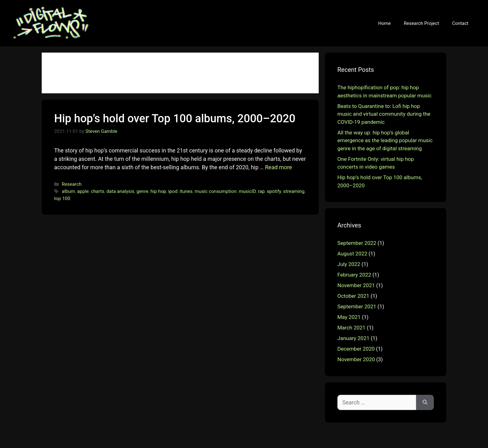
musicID (247, 191)
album (68, 191)
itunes (186, 191)
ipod (173, 191)
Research (71, 184)
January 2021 (353, 338)
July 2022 (349, 264)
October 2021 (353, 296)
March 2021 (351, 328)
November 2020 (356, 359)
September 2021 (357, 306)
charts (98, 191)
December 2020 (356, 349)
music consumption (216, 191)
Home (384, 23)
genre (142, 191)
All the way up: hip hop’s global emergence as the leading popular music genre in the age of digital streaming (385, 140)
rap (261, 191)
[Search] (425, 402)
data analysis (120, 191)
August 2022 (352, 254)
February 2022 (354, 275)
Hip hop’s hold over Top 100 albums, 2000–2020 (175, 119)
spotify (274, 191)
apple (83, 191)
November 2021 (356, 285)
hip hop (158, 191)
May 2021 (349, 317)
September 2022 (357, 243)
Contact (460, 23)
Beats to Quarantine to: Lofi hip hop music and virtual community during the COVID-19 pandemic (384, 114)
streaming (294, 191)
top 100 (62, 198)
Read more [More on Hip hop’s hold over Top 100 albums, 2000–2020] (279, 167)
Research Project (421, 23)
